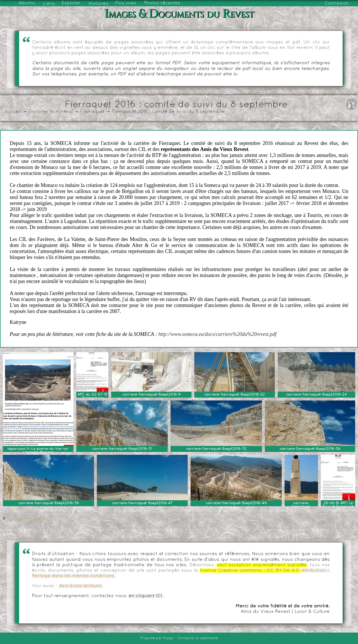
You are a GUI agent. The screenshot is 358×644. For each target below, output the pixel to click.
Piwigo (168, 638)
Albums (27, 3)
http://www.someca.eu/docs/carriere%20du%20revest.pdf (217, 334)
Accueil (13, 112)
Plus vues (126, 3)
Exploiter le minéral (51, 112)
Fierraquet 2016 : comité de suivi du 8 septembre (168, 112)
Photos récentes (162, 3)
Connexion (337, 3)
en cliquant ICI (146, 596)
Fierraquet (92, 112)
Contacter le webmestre (198, 638)
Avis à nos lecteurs (80, 586)
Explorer (71, 3)
